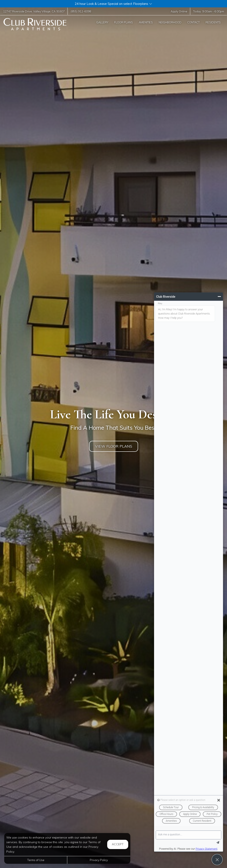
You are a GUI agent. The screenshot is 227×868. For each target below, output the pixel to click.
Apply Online (179, 11)
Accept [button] (118, 844)
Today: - (209, 11)
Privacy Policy (99, 860)
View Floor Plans (114, 446)
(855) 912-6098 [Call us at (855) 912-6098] (81, 11)
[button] (113, 4)
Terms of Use (36, 860)
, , (34, 11)
